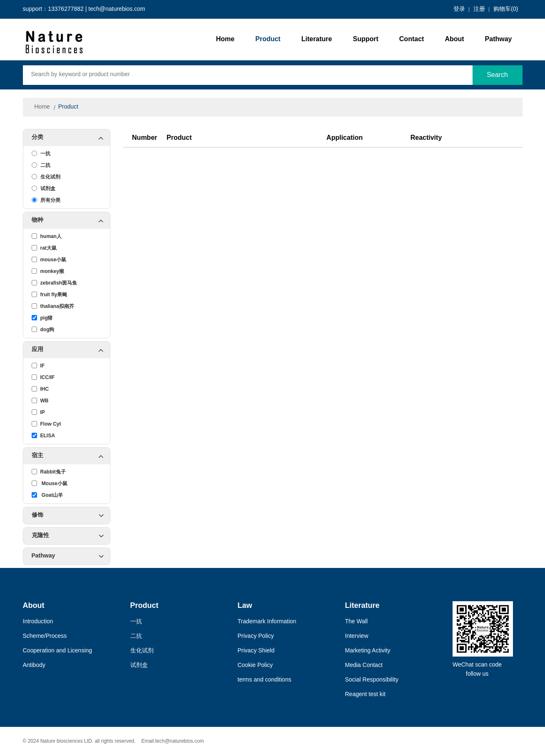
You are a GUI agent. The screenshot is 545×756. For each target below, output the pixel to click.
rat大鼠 (44, 248)
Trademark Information (267, 622)
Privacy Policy (256, 636)
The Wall (357, 622)
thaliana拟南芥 (53, 306)
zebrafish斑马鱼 (55, 283)
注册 (479, 9)
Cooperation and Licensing (58, 651)
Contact (412, 39)
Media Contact (364, 666)
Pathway (499, 39)
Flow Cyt (46, 424)
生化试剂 (46, 177)
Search (497, 75)
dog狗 (43, 330)
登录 (459, 9)
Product (268, 39)
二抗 (41, 165)
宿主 (71, 456)
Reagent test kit (365, 695)
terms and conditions (265, 680)
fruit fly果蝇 (50, 295)
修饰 (68, 516)
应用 (71, 350)
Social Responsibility (372, 680)
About (454, 39)
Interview (357, 636)
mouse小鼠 (49, 260)
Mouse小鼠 (50, 483)
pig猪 (42, 318)
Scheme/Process (45, 636)
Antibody (34, 666)
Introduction (38, 622)
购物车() (506, 9)
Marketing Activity (368, 651)
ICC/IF (43, 377)
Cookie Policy (255, 666)
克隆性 (68, 536)
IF (38, 366)
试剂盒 (44, 188)
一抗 (41, 154)
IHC (40, 389)
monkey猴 (48, 271)
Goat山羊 (47, 495)
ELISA (43, 436)
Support (365, 39)
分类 (71, 138)
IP (38, 412)
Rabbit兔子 (49, 472)
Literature (317, 39)
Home (225, 39)
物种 (71, 221)
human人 (47, 236)
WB (40, 401)
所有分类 (46, 200)
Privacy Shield (256, 651)
